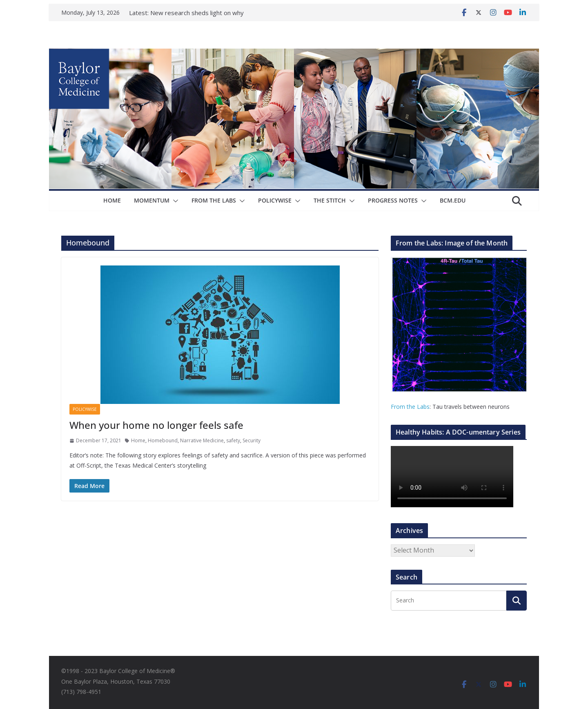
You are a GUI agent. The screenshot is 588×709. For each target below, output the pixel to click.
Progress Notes (393, 200)
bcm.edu (453, 200)
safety (233, 440)
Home (112, 200)
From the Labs (410, 407)
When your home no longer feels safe (156, 425)
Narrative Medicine (202, 440)
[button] (174, 201)
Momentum (152, 200)
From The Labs (214, 200)
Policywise (275, 200)
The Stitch (330, 200)
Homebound (163, 440)
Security (252, 440)
